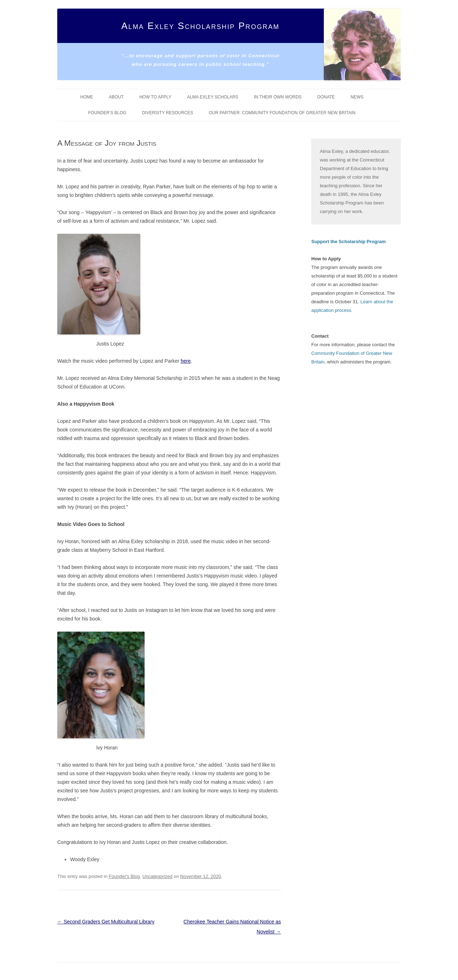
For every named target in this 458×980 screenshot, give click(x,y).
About (116, 97)
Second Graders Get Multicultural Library (106, 922)
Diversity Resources (167, 113)
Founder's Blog (124, 876)
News (357, 97)
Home (87, 97)
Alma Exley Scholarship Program (200, 26)
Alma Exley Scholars (213, 97)
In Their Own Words (278, 97)
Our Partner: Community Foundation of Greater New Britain (282, 113)
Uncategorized (157, 876)
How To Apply (155, 97)
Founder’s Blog (108, 113)
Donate (326, 97)
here (186, 361)
